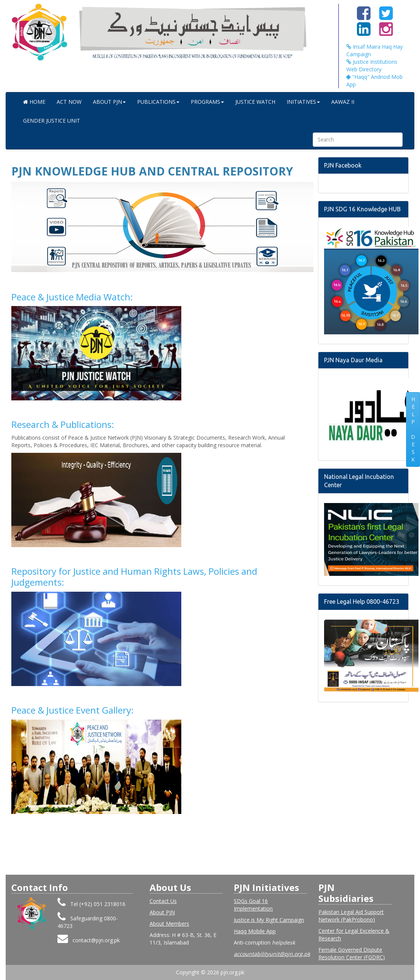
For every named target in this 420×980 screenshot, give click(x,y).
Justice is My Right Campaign (269, 920)
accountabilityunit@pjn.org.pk (272, 954)
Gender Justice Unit (52, 121)
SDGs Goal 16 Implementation (253, 905)
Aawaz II (343, 102)
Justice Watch (255, 102)
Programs (207, 102)
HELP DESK (413, 429)
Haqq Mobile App (255, 931)
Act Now (69, 102)
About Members (169, 924)
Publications (158, 102)
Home (34, 102)
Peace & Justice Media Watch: (72, 297)
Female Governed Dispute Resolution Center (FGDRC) (352, 953)
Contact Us (163, 901)
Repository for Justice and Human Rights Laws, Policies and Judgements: (134, 577)
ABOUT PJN (109, 102)
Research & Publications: (63, 424)
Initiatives (303, 102)
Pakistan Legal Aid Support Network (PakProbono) (351, 916)
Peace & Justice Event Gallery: (73, 710)
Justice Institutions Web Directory (372, 65)
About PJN (162, 912)
